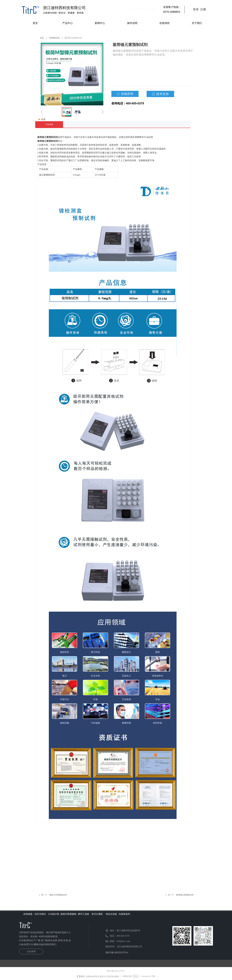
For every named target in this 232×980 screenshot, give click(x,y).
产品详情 (49, 124)
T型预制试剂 (54, 38)
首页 (42, 38)
